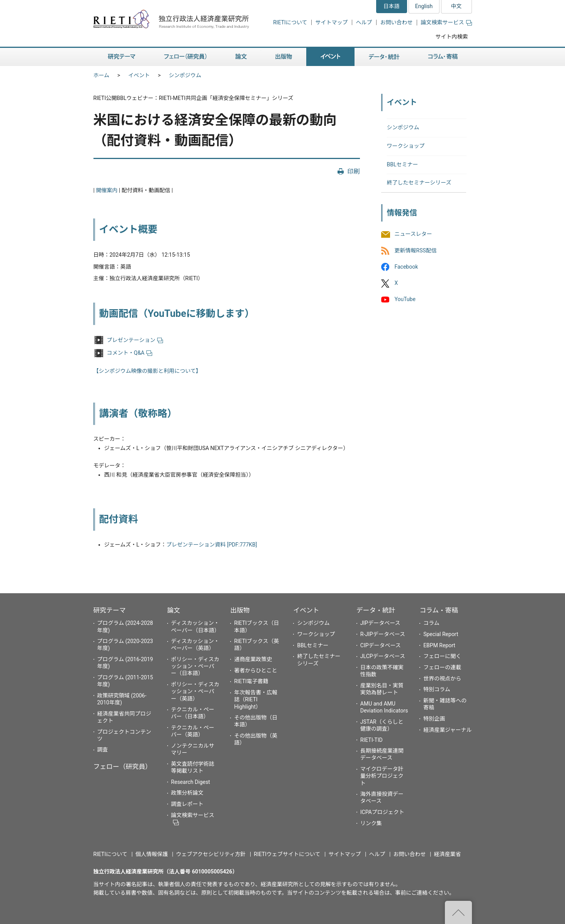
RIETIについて (290, 22)
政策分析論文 (187, 793)
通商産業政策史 (253, 659)
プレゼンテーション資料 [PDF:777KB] (212, 545)
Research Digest (191, 782)
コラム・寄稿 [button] (443, 57)
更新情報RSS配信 (416, 250)
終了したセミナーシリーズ (419, 183)
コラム (431, 623)
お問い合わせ (397, 22)
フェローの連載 (442, 667)
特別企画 (434, 719)
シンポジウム (185, 75)
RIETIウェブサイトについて (287, 854)
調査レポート (187, 804)
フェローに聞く (442, 656)
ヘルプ (364, 22)
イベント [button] (330, 57)
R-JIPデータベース (383, 634)
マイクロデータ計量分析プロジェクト (382, 776)
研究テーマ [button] (122, 57)
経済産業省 (448, 854)
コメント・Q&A (130, 353)
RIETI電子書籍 (251, 681)
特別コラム (437, 689)
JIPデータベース (380, 623)
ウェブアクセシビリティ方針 (211, 854)
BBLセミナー (403, 164)
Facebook (406, 267)
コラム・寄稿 (439, 610)
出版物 (240, 610)
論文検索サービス (446, 22)
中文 (456, 6)
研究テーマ (110, 610)
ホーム (102, 75)
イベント (139, 75)
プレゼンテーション (135, 340)
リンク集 (371, 823)
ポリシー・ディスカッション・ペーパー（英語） (195, 691)
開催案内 (107, 190)
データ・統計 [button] (384, 57)
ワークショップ (406, 146)
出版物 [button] (284, 57)
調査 (103, 750)
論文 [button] (241, 57)
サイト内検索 (452, 37)
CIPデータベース (381, 645)
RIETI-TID (372, 740)
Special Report (441, 634)
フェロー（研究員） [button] (185, 57)
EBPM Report (439, 645)
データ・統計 (376, 610)
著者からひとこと (256, 670)
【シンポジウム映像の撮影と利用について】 (148, 371)
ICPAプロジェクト (382, 812)
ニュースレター (413, 234)
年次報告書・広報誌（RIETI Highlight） (256, 699)
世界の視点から (442, 679)
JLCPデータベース (383, 656)
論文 (174, 610)
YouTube (405, 299)
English (424, 6)
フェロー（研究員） (123, 767)
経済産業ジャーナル (447, 730)
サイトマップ (332, 22)
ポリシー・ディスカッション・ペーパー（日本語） (195, 666)
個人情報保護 (152, 854)
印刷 (353, 172)
